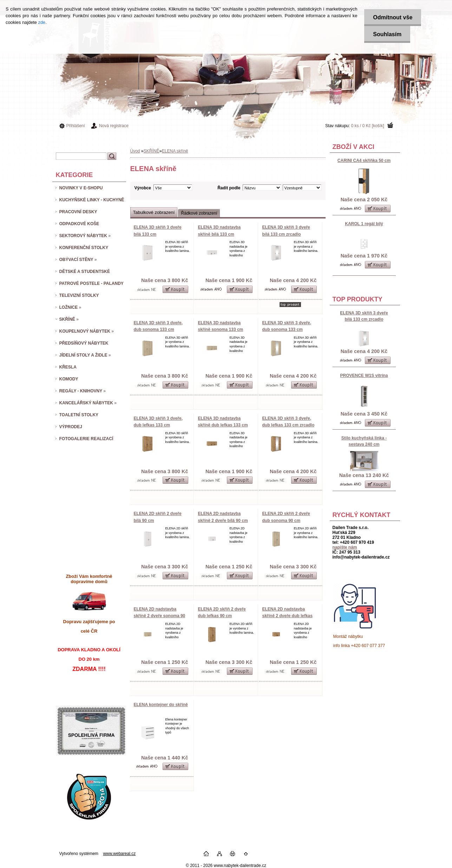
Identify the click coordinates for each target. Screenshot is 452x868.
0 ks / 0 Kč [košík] (367, 126)
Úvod (135, 151)
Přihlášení (76, 126)
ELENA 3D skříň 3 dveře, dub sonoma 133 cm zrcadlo (287, 330)
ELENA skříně (175, 151)
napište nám (345, 547)
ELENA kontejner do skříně (161, 705)
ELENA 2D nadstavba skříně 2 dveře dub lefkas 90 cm (287, 616)
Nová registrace (114, 126)
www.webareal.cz (119, 854)
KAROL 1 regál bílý (364, 224)
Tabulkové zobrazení (154, 212)
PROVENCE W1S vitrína (364, 376)
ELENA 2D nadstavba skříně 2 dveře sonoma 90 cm (160, 616)
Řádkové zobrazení (199, 213)
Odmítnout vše (393, 17)
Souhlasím (387, 34)
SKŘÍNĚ (152, 151)
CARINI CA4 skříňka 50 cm (364, 161)
